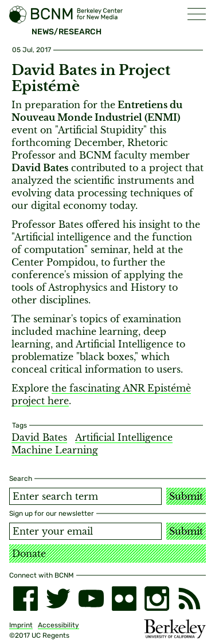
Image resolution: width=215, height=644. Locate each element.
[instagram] (157, 598)
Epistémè (169, 388)
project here (40, 401)
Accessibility (58, 625)
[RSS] (189, 598)
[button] (197, 14)
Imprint (21, 625)
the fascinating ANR (99, 388)
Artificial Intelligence (124, 437)
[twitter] (58, 598)
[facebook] (26, 598)
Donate (29, 554)
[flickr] (124, 598)
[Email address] (85, 531)
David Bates (39, 437)
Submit (186, 496)
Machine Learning (55, 450)
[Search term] (85, 496)
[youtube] (91, 598)
